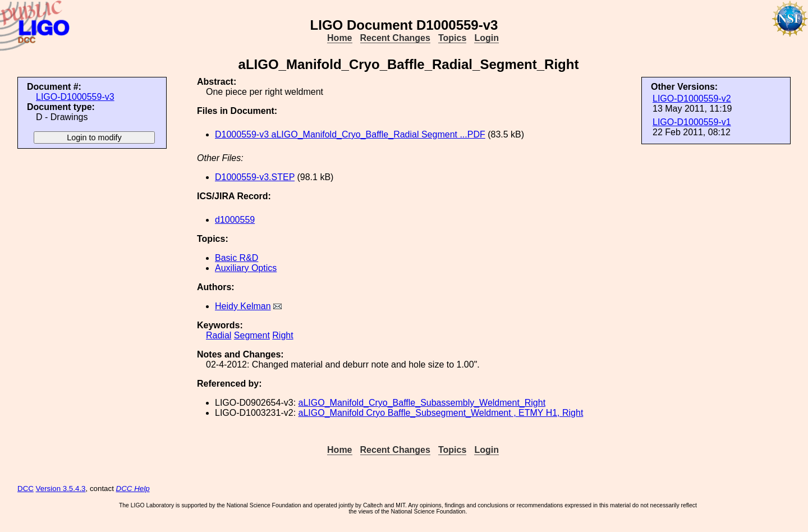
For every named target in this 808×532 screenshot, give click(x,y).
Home (339, 38)
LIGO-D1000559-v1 (692, 122)
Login (486, 38)
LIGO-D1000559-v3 (75, 97)
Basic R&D (237, 258)
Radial (219, 335)
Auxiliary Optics (246, 268)
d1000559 (235, 220)
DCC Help (133, 489)
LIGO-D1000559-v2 (692, 98)
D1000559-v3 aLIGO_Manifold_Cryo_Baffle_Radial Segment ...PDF (350, 134)
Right (283, 335)
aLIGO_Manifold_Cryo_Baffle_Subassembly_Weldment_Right (422, 403)
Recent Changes (395, 38)
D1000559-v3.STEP (255, 177)
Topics (452, 38)
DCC (26, 489)
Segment (252, 335)
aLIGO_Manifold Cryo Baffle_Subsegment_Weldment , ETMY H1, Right (441, 413)
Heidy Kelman (243, 306)
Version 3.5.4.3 (61, 489)
